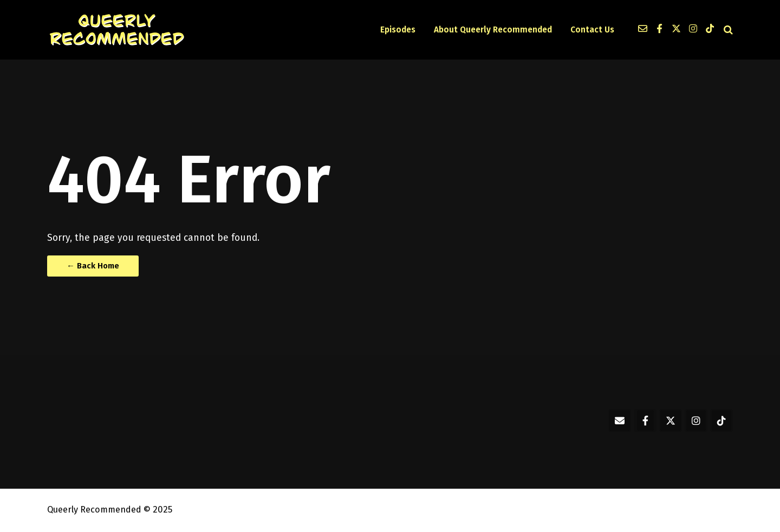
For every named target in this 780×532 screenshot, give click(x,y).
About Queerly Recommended (493, 30)
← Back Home (93, 266)
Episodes (398, 30)
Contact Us (592, 30)
